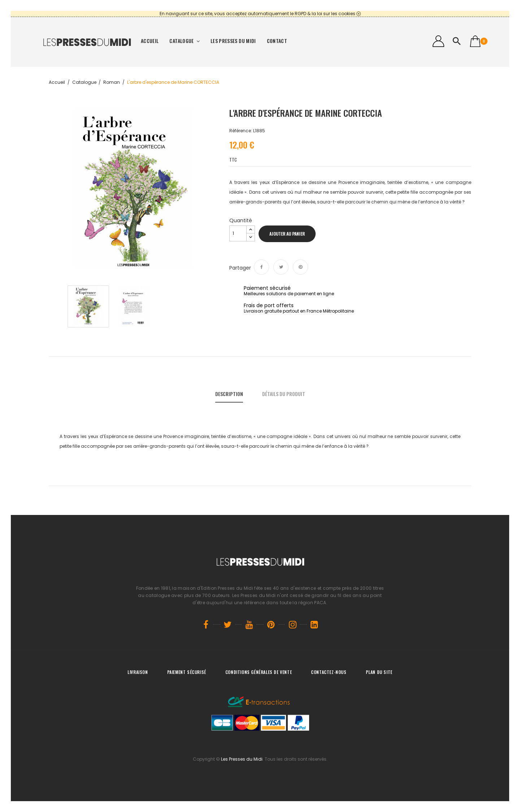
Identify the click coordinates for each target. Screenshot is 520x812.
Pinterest (300, 267)
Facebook (206, 624)
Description (229, 394)
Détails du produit (284, 394)
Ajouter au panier (287, 234)
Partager (261, 267)
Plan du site (379, 672)
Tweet (281, 267)
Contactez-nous (329, 672)
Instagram (292, 624)
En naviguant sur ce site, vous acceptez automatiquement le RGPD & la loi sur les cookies (257, 14)
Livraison (138, 672)
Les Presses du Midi (242, 759)
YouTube (249, 624)
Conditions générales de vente (259, 672)
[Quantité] (238, 233)
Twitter (227, 624)
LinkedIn (314, 624)
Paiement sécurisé (187, 672)
